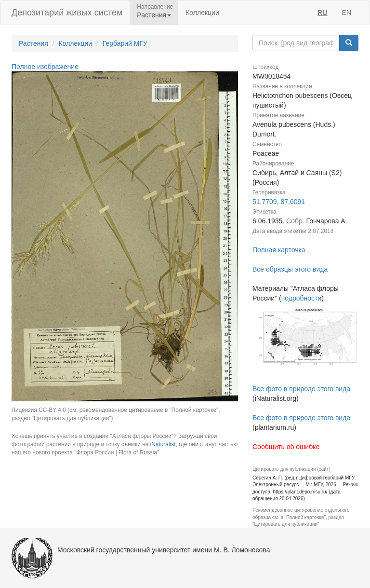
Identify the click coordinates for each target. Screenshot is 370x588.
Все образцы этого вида (290, 269)
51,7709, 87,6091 (279, 202)
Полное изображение (45, 67)
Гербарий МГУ (125, 43)
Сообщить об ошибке (286, 447)
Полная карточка (279, 250)
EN (347, 13)
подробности (302, 298)
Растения (33, 43)
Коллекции (202, 13)
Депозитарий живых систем (67, 13)
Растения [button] (154, 15)
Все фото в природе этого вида (301, 389)
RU (322, 13)
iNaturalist (163, 444)
